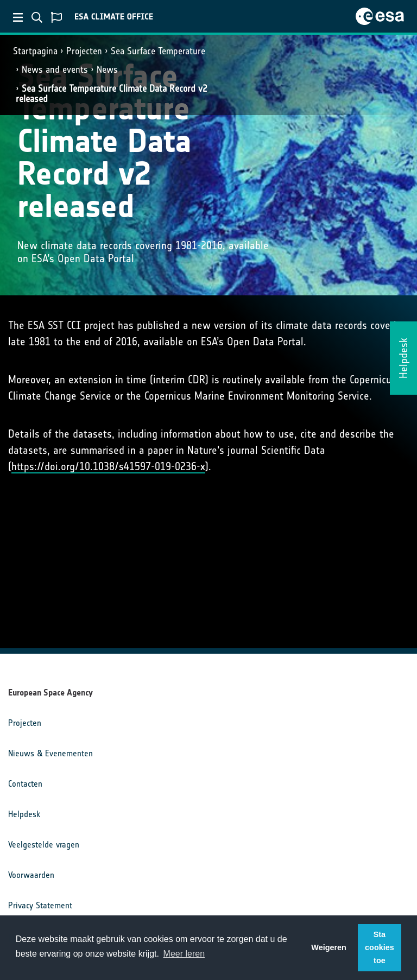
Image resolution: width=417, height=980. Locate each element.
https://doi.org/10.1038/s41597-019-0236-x (108, 466)
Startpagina (35, 51)
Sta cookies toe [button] (380, 947)
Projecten (84, 51)
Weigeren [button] (329, 947)
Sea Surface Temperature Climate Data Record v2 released (112, 94)
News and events (55, 69)
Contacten (25, 784)
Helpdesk (24, 814)
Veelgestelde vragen (44, 845)
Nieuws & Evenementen (50, 753)
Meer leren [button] (184, 954)
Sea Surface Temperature (158, 51)
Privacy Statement (40, 905)
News (107, 69)
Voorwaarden (31, 875)
